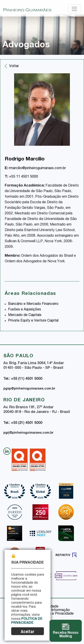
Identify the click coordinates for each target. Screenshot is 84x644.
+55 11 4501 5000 (21, 177)
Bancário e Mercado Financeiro (33, 304)
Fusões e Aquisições (25, 310)
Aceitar (28, 632)
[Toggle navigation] (74, 9)
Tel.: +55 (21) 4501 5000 (23, 423)
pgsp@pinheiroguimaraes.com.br (29, 389)
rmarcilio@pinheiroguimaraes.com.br (35, 168)
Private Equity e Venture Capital (33, 321)
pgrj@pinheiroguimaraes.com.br (28, 433)
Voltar (14, 66)
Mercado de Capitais (25, 315)
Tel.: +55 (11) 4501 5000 (23, 379)
